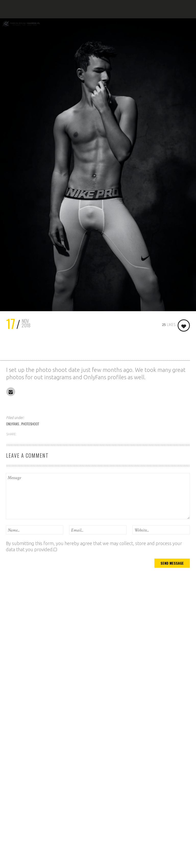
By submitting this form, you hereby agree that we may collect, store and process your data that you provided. (94, 546)
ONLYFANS (13, 424)
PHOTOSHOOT (30, 424)
